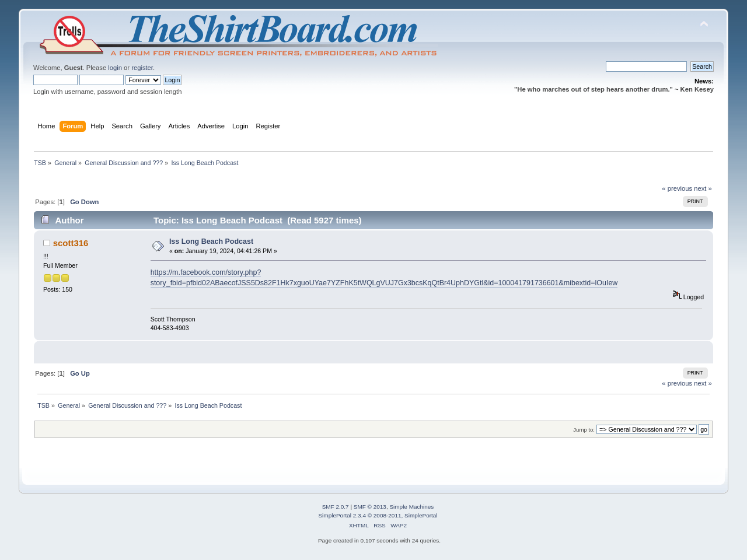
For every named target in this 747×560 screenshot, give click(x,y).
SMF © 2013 (370, 507)
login (115, 68)
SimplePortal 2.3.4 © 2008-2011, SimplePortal (378, 515)
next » (703, 188)
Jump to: (584, 430)
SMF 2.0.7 (336, 507)
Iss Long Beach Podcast (211, 242)
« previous (677, 188)
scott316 (71, 243)
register (142, 68)
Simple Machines (411, 507)
